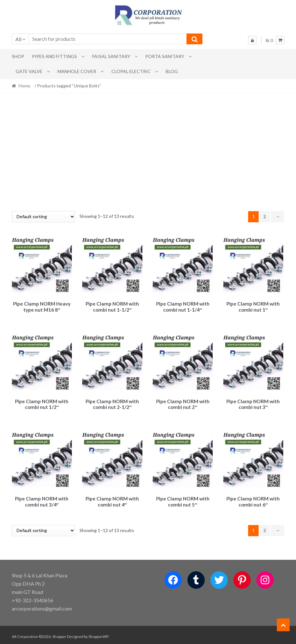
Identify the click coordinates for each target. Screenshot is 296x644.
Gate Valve (29, 71)
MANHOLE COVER (77, 71)
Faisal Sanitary (111, 56)
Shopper (59, 633)
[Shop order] (43, 217)
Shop (18, 56)
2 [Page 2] (265, 216)
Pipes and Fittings (54, 56)
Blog (172, 71)
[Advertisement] (148, 152)
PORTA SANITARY (165, 56)
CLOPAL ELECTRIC (131, 71)
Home (24, 86)
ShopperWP (98, 633)
